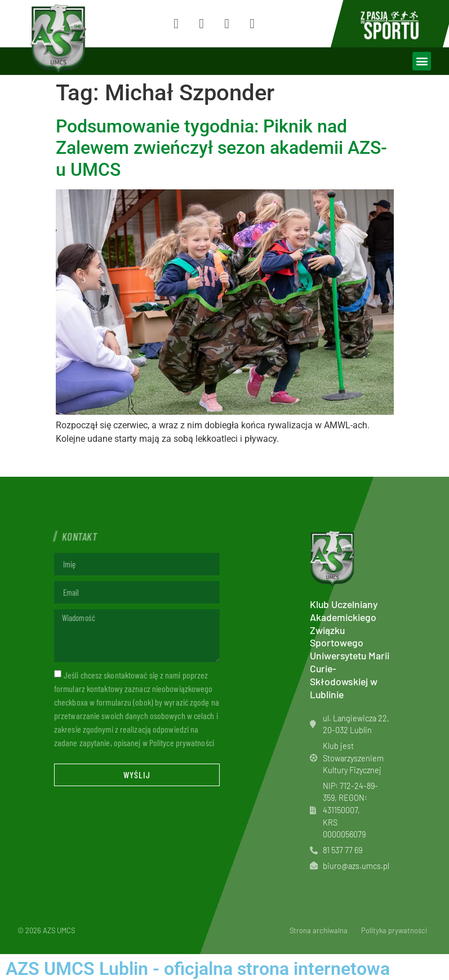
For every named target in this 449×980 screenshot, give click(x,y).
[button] (422, 61)
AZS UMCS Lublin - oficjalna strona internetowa (198, 969)
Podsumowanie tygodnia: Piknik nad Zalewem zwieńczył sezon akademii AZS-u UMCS (221, 148)
